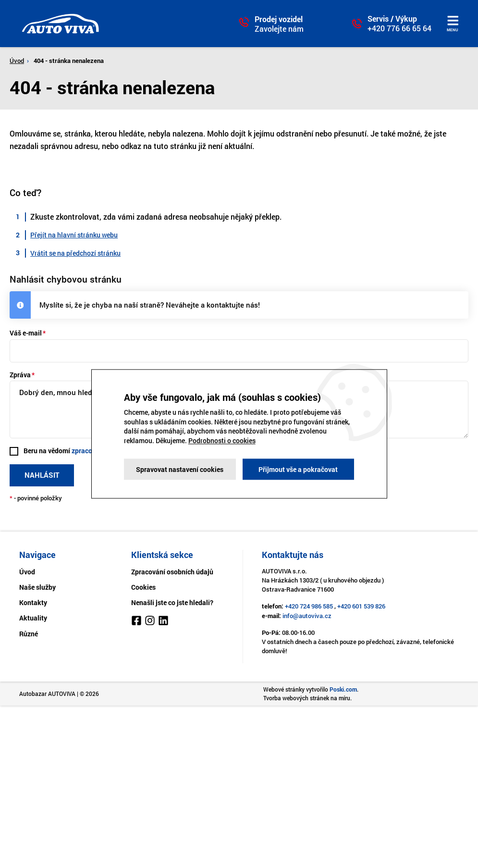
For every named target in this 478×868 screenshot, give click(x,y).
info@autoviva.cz (307, 616)
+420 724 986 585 (309, 606)
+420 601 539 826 (361, 606)
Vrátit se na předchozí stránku (75, 253)
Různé (29, 634)
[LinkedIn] (163, 622)
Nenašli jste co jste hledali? (172, 602)
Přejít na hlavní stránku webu (74, 235)
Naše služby (37, 587)
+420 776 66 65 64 (399, 28)
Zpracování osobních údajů (172, 572)
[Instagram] (150, 622)
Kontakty (33, 602)
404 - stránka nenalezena (69, 61)
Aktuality (33, 618)
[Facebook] (136, 622)
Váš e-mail (26, 333)
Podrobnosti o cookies (222, 440)
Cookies (143, 587)
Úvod (17, 61)
